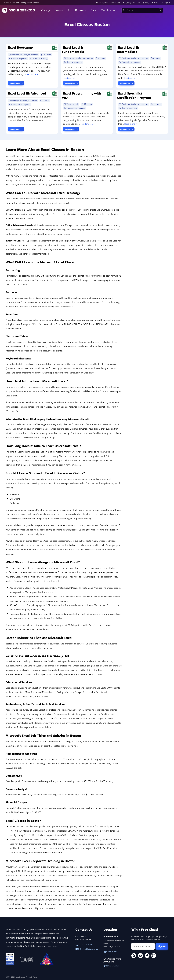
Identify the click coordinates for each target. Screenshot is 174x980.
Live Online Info (111, 966)
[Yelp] (134, 956)
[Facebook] (147, 956)
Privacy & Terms (31, 977)
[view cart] (156, 3)
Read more (32, 74)
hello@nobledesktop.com (87, 949)
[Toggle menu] (169, 10)
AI (69, 10)
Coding (46, 10)
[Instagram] (154, 956)
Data (93, 10)
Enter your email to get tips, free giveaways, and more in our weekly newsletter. (149, 938)
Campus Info (110, 952)
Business (80, 10)
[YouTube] (140, 956)
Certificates (108, 10)
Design (59, 10)
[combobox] (142, 10)
